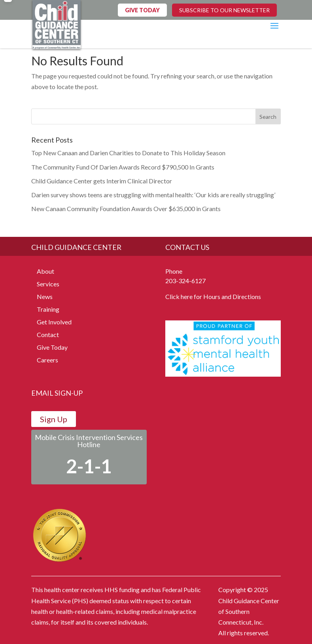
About (45, 271)
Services (48, 284)
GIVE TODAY (142, 10)
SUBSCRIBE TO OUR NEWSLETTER (224, 10)
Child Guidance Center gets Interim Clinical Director (102, 181)
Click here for (184, 296)
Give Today (52, 347)
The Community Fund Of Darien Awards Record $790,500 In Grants (123, 167)
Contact (48, 334)
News (45, 296)
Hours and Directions (232, 296)
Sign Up (54, 419)
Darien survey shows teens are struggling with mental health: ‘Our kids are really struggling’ (153, 195)
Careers (47, 360)
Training (48, 309)
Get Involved (54, 322)
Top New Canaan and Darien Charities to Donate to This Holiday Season (128, 153)
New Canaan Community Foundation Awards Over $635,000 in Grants (126, 209)
